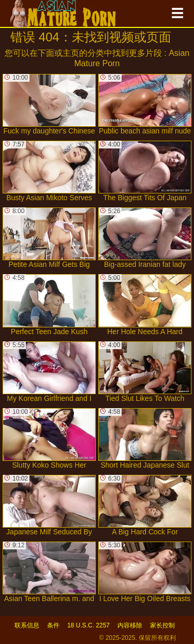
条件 (53, 625)
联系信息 (27, 625)
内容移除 (130, 625)
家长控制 (162, 625)
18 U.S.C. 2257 (88, 625)
